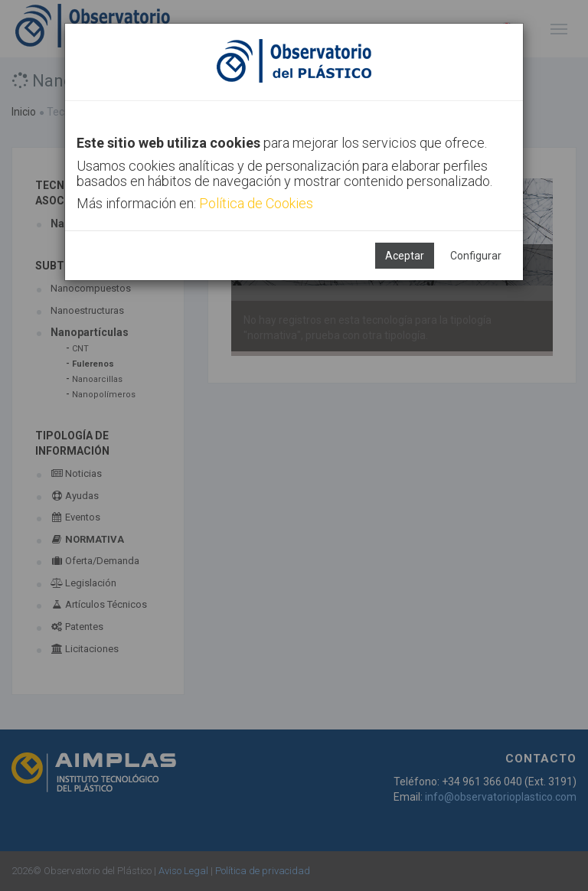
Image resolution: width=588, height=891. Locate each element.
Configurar (476, 256)
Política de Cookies (256, 203)
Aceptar (405, 256)
